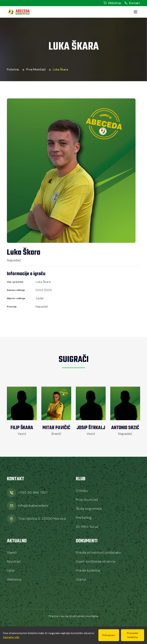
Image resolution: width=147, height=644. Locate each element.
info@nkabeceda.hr (33, 506)
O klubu (82, 491)
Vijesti (12, 552)
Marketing (84, 518)
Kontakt (132, 3)
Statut (81, 579)
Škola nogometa (89, 509)
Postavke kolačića (133, 635)
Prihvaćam (109, 635)
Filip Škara (22, 428)
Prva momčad (36, 69)
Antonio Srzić (125, 428)
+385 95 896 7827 (33, 493)
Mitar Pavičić (56, 428)
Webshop (112, 3)
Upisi (11, 570)
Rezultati (14, 561)
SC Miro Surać (87, 527)
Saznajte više (11, 637)
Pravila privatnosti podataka (98, 552)
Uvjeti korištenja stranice (96, 561)
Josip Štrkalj (91, 428)
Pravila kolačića (88, 570)
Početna (13, 69)
